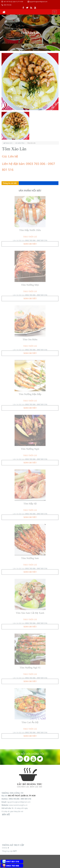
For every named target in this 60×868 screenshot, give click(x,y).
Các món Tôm (21, 143)
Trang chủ (9, 143)
